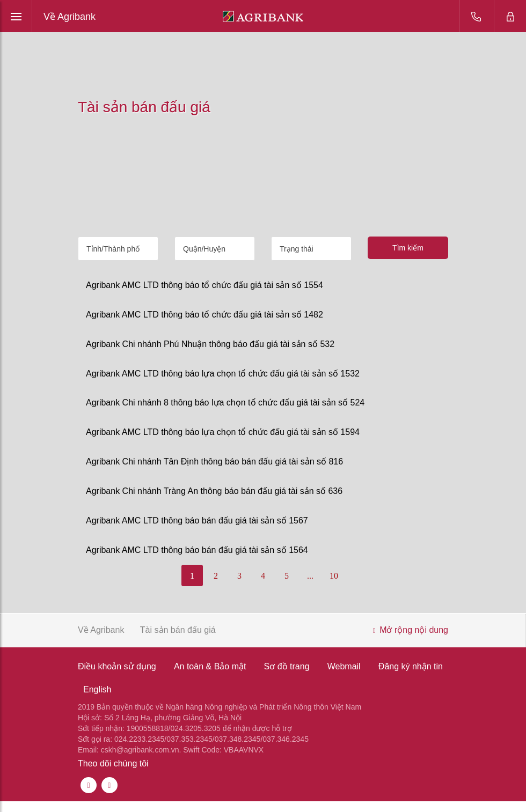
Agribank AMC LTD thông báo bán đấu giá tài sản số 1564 (197, 550)
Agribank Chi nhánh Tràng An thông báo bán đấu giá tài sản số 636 (214, 491)
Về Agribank (70, 17)
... (310, 576)
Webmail (344, 666)
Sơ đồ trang (287, 666)
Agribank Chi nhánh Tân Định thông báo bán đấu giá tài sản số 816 (214, 462)
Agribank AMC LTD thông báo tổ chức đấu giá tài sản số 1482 (204, 315)
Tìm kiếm (408, 248)
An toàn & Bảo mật (210, 666)
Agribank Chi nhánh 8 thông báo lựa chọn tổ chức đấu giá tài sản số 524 (225, 403)
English (97, 689)
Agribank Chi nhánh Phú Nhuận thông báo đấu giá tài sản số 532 (210, 344)
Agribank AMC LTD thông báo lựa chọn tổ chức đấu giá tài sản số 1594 (223, 432)
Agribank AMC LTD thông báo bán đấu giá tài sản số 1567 (197, 521)
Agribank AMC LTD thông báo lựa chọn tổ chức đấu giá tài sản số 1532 (223, 374)
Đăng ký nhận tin (411, 666)
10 (334, 576)
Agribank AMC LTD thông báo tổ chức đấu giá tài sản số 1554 (204, 285)
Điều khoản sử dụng (117, 666)
